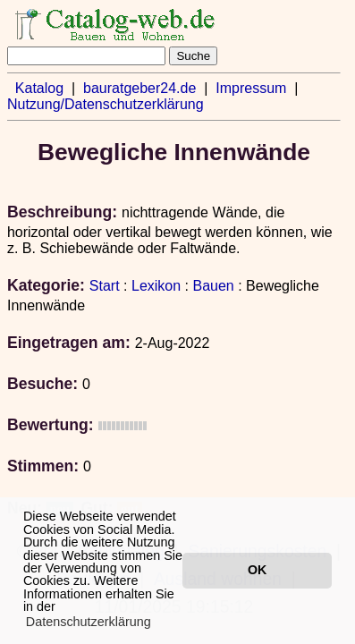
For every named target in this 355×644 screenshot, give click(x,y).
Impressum (251, 88)
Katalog (39, 88)
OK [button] (257, 570)
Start (105, 286)
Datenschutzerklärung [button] (89, 622)
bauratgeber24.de (139, 88)
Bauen (213, 286)
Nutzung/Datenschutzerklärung (106, 104)
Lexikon (156, 286)
